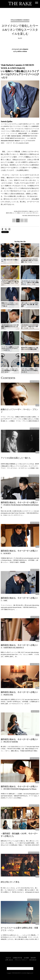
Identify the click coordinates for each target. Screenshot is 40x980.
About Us (8, 958)
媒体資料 (33, 958)
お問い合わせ (9, 960)
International (33, 960)
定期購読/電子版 (17, 958)
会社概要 (26, 958)
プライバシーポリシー (21, 960)
